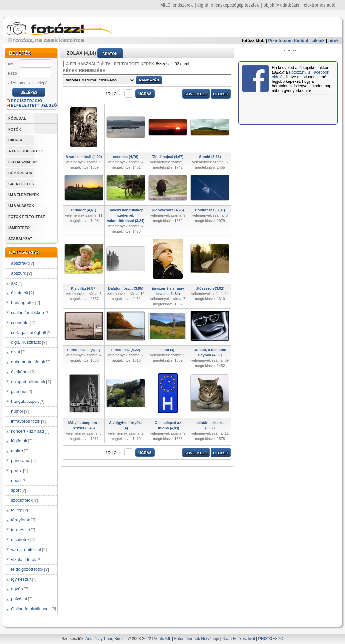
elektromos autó (319, 5)
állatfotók (20, 293)
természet (20, 530)
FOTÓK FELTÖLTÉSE (27, 217)
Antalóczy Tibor (99, 639)
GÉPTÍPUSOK (20, 173)
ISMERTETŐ (19, 228)
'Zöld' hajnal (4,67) (168, 157)
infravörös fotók (26, 421)
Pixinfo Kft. (161, 639)
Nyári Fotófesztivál (239, 639)
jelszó (12, 73)
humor (17, 411)
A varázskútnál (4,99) (84, 157)
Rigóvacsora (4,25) (168, 210)
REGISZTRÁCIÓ (27, 101)
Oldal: (124, 94)
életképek (20, 372)
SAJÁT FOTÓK (21, 184)
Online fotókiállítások (31, 609)
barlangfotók (23, 303)
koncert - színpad (28, 431)
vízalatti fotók (24, 559)
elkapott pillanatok (28, 382)
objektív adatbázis (281, 5)
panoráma (21, 461)
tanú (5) (168, 350)
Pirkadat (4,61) (84, 210)
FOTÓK (15, 129)
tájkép (17, 510)
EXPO (271, 639)
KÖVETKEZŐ (196, 94)
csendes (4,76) (126, 157)
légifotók (19, 441)
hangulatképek (25, 401)
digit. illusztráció (26, 342)
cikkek (318, 41)
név (10, 64)
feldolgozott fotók (27, 569)
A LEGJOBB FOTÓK (26, 151)
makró (17, 451)
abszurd (19, 273)
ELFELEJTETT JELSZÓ (34, 105)
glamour (19, 391)
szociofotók (22, 500)
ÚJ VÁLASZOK (21, 206)
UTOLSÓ (221, 94)
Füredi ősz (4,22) (126, 350)
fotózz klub (253, 41)
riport (16, 481)
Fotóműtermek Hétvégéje (197, 639)
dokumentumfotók (28, 362)
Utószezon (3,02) (210, 288)
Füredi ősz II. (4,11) (84, 350)
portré (17, 471)
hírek (334, 41)
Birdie (120, 639)
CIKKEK (15, 140)
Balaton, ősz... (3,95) (126, 288)
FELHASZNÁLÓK (23, 162)
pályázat (19, 599)
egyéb (17, 589)
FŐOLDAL (17, 118)
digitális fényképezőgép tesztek (228, 5)
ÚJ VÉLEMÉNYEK (24, 195)
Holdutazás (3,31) (210, 210)
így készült (21, 579)
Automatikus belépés (29, 83)
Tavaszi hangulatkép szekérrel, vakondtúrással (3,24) (126, 215)
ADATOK (110, 54)
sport (16, 490)
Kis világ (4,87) (84, 288)
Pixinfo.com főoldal (288, 41)
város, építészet (26, 549)
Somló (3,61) (210, 157)
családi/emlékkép (28, 313)
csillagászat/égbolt (29, 332)
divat (15, 352)
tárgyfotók (20, 520)
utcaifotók (20, 539)
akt (14, 283)
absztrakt (20, 263)
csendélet (20, 322)
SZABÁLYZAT (20, 239)
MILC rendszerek (176, 5)
